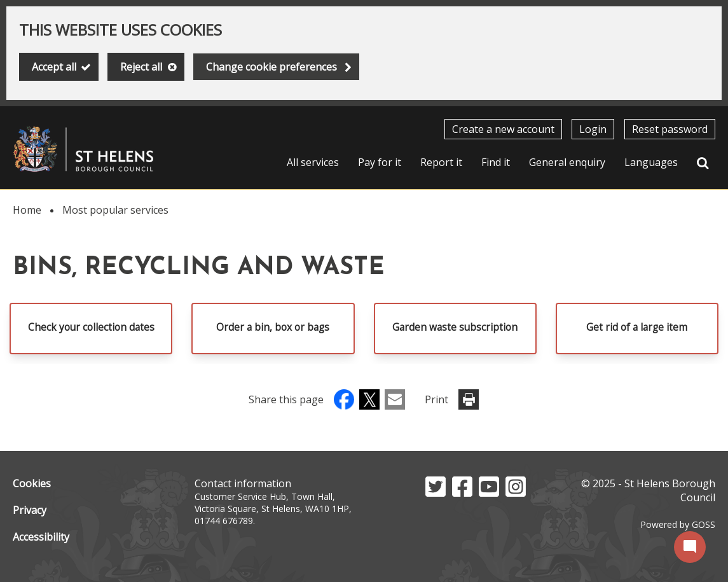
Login (593, 129)
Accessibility (41, 537)
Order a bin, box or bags (273, 327)
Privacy (30, 510)
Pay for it (380, 162)
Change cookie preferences (271, 67)
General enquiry (567, 162)
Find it (496, 162)
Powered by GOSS (678, 524)
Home (27, 210)
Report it (441, 162)
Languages (651, 162)
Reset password (670, 129)
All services (313, 162)
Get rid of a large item (637, 327)
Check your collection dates (91, 327)
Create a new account (503, 129)
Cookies (32, 483)
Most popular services (115, 210)
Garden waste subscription (455, 327)
